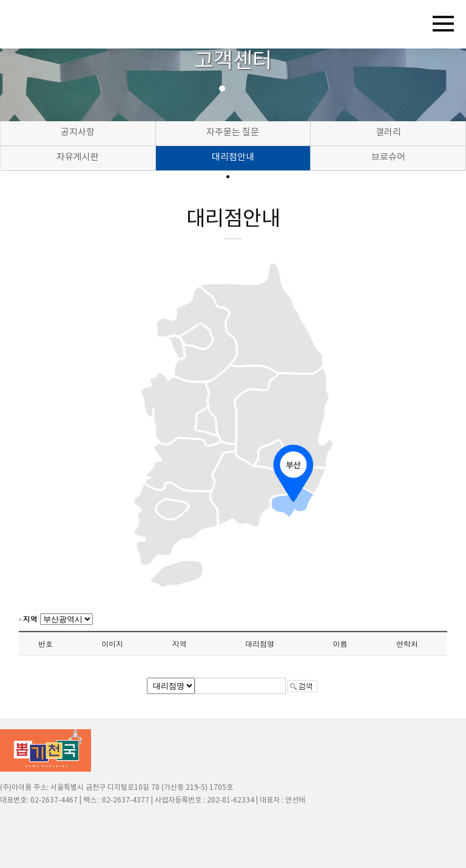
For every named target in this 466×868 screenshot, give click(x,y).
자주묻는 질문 (233, 132)
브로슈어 (388, 157)
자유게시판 (78, 157)
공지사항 (78, 132)
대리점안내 (233, 157)
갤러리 (388, 132)
